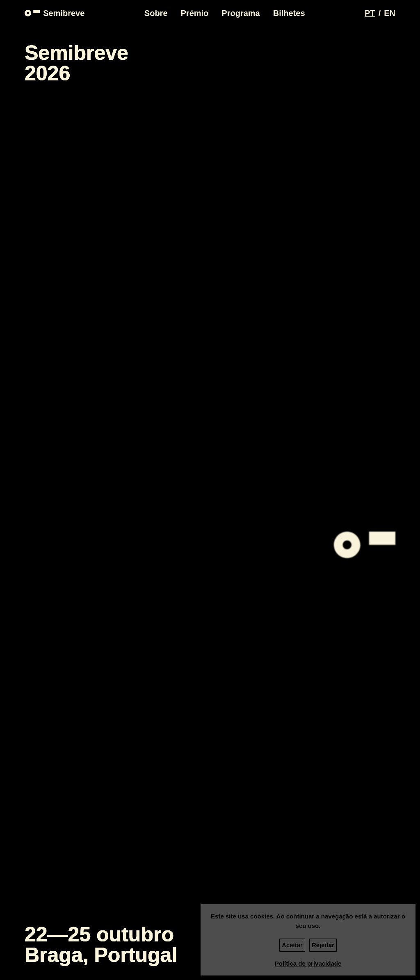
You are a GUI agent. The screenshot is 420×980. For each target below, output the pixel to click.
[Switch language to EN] (390, 13)
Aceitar (292, 945)
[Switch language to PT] (370, 13)
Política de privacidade (308, 963)
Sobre (156, 13)
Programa (241, 13)
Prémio (195, 13)
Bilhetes (289, 13)
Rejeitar (323, 945)
